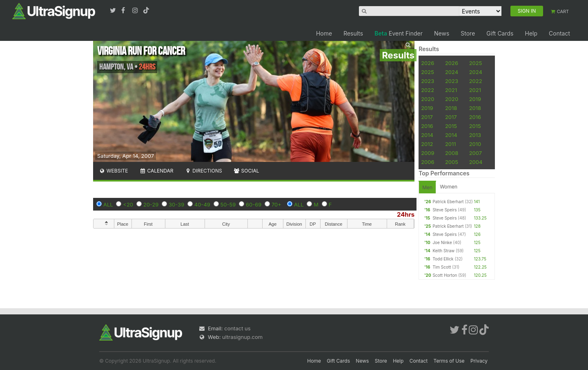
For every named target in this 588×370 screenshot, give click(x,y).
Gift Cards (500, 33)
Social (246, 171)
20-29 (151, 204)
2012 (427, 144)
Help (531, 33)
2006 (428, 162)
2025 (476, 63)
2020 (428, 99)
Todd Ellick (443, 259)
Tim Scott (442, 267)
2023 (428, 81)
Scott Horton (445, 275)
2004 (476, 162)
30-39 (176, 204)
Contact (559, 33)
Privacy (479, 361)
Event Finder (399, 33)
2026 (428, 63)
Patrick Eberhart (448, 202)
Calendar (157, 171)
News (442, 33)
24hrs (406, 214)
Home (324, 33)
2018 (451, 108)
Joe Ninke (442, 242)
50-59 (228, 204)
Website (114, 171)
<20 (128, 204)
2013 (475, 135)
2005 (452, 162)
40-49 (202, 204)
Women (449, 187)
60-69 (254, 204)
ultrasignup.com (242, 337)
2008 (452, 153)
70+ (276, 204)
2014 (427, 135)
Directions (203, 171)
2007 (476, 153)
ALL (108, 204)
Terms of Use (449, 361)
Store (468, 33)
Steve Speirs (444, 210)
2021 (451, 90)
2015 (451, 126)
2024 (452, 72)
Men (427, 187)
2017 (427, 117)
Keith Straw (443, 251)
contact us (237, 328)
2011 (451, 144)
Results (353, 33)
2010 (475, 144)
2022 (476, 81)
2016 (475, 117)
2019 (475, 99)
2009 (428, 153)
